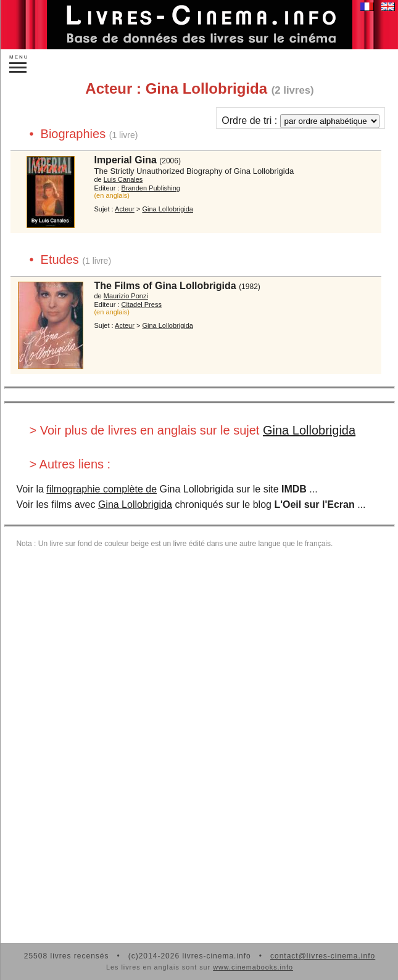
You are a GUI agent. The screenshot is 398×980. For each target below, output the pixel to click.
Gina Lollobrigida (309, 430)
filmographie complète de (102, 489)
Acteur (125, 209)
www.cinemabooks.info (253, 967)
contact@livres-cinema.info (323, 956)
